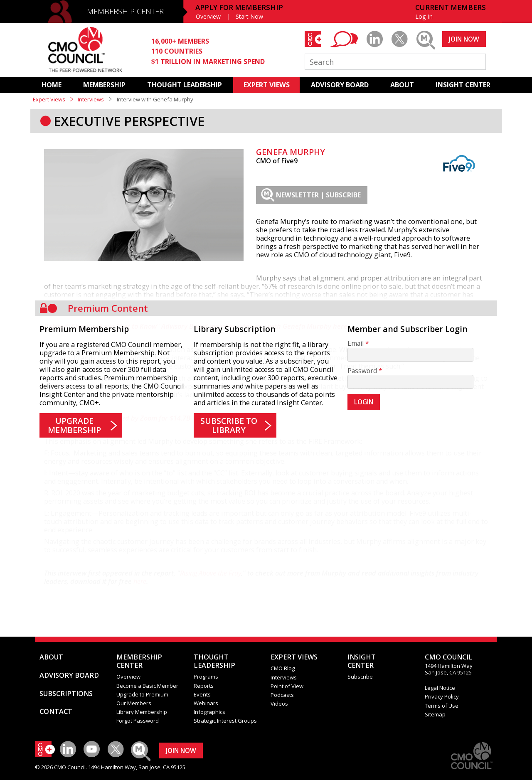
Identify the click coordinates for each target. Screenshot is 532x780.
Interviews (91, 99)
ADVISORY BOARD (340, 85)
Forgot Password (138, 721)
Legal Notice (440, 688)
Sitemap (435, 714)
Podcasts (282, 695)
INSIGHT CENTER (463, 85)
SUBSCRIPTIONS (66, 694)
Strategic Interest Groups (225, 721)
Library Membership (142, 712)
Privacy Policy (442, 696)
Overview (208, 16)
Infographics (209, 712)
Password (362, 371)
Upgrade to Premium (142, 694)
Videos (279, 704)
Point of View (287, 686)
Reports (204, 686)
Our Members (134, 703)
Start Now (249, 16)
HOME (52, 85)
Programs (206, 677)
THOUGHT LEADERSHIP (185, 85)
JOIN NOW (464, 39)
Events (202, 694)
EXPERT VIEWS (267, 85)
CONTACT (56, 711)
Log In (424, 16)
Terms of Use (442, 706)
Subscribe (360, 677)
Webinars (206, 703)
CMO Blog (283, 668)
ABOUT (402, 85)
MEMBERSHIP (104, 85)
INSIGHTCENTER (362, 661)
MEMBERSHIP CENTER (125, 11)
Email (356, 343)
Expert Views (49, 99)
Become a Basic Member (147, 686)
